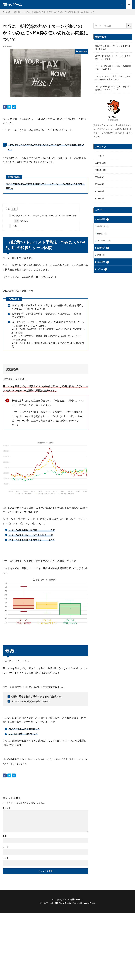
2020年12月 (100, 163)
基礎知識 (103, 227)
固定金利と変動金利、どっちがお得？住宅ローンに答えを (113, 58)
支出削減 (103, 248)
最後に (13, 226)
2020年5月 (100, 184)
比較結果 (21, 221)
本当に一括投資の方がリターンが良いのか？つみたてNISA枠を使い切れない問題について (60, 12)
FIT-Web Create (63, 903)
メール (6, 847)
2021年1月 (100, 156)
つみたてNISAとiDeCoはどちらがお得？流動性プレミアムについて (113, 88)
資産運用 (18, 12)
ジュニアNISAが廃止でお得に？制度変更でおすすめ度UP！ (113, 68)
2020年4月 (100, 191)
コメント (7, 808)
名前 (5, 836)
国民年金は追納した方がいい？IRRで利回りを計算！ (112, 47)
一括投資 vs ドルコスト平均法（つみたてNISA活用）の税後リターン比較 (43, 215)
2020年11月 (100, 170)
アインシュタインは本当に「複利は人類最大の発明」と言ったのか (113, 78)
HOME (8, 12)
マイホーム (104, 241)
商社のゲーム (12, 5)
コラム (102, 269)
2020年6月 (100, 177)
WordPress (89, 903)
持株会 (102, 234)
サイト (6, 858)
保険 (101, 255)
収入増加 (103, 262)
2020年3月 (100, 198)
